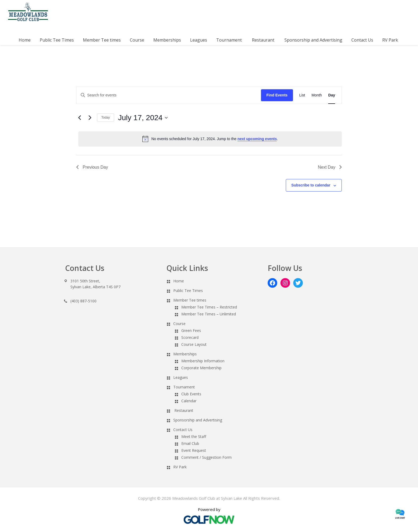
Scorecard (190, 337)
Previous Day (92, 167)
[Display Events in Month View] (317, 95)
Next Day (330, 167)
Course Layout (194, 344)
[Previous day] (79, 118)
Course (179, 324)
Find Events (277, 95)
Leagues (181, 377)
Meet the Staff (194, 436)
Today (106, 117)
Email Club (190, 443)
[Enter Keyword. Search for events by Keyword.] (169, 95)
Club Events (191, 394)
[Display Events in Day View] (332, 95)
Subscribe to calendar (311, 185)
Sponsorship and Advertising (198, 420)
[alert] (210, 139)
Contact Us (183, 430)
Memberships (185, 354)
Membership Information (203, 361)
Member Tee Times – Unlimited (209, 314)
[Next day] (90, 118)
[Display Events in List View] (302, 95)
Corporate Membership (201, 368)
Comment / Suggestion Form (206, 457)
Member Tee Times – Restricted (209, 307)
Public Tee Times (188, 291)
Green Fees (191, 330)
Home (179, 281)
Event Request (194, 450)
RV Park (180, 467)
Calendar (189, 401)
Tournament (184, 387)
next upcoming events (257, 139)
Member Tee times (190, 300)
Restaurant (184, 410)
